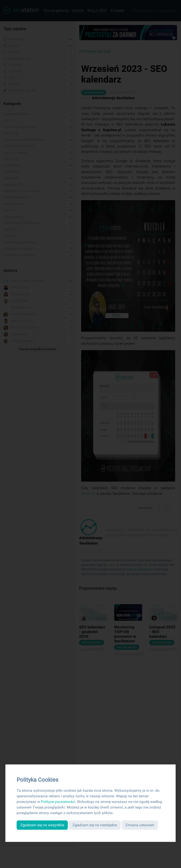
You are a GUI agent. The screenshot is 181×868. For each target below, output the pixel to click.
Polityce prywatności (58, 802)
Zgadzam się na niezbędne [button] (95, 825)
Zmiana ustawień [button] (140, 825)
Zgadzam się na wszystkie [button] (42, 825)
